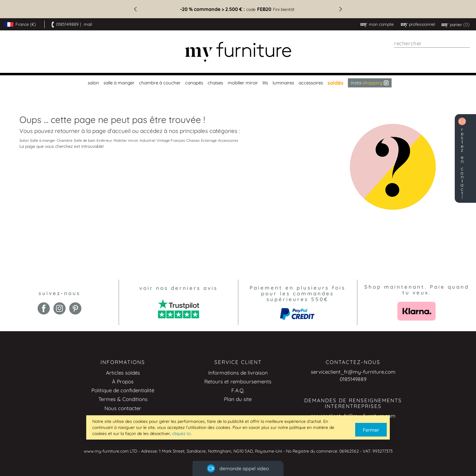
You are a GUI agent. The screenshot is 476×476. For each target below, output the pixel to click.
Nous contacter (123, 408)
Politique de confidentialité (123, 390)
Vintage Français (171, 140)
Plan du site (238, 399)
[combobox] (432, 43)
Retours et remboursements (238, 381)
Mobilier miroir (126, 140)
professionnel (422, 24)
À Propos (123, 381)
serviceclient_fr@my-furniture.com (353, 372)
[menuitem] (93, 83)
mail (88, 24)
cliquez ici (181, 433)
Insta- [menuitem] (370, 83)
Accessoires (228, 140)
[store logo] (238, 52)
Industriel (148, 140)
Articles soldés (123, 373)
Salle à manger (43, 140)
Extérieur (104, 140)
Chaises (193, 140)
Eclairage (209, 140)
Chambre (65, 140)
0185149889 (67, 24)
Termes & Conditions (123, 399)
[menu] (238, 83)
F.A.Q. (238, 390)
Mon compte (381, 24)
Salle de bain (85, 140)
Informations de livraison (238, 373)
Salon (24, 140)
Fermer (371, 430)
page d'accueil (111, 131)
